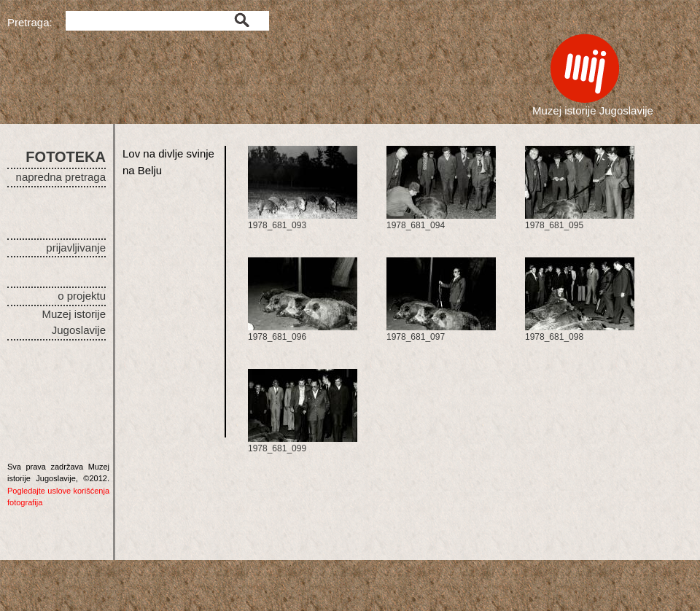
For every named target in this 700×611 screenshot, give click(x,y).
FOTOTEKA (66, 157)
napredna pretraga (61, 177)
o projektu (82, 296)
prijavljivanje (76, 248)
